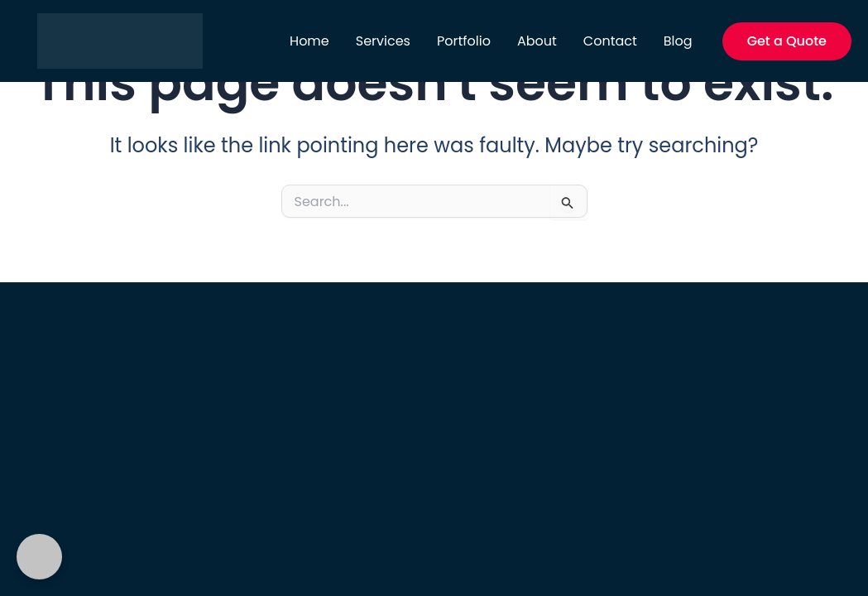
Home (309, 41)
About (537, 41)
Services (383, 41)
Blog (678, 41)
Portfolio (464, 41)
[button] (787, 41)
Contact (610, 41)
